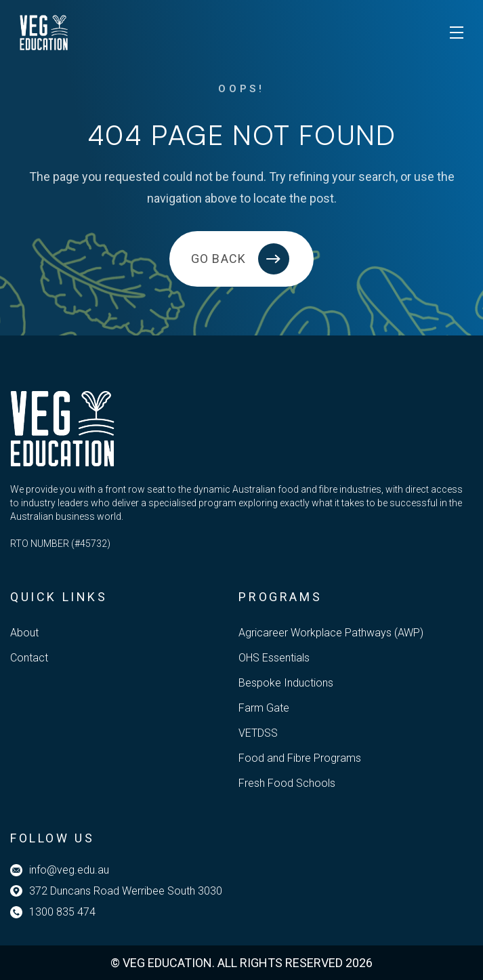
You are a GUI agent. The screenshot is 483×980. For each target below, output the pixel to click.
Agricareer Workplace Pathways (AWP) (331, 633)
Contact (29, 658)
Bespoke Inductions (286, 683)
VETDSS (258, 733)
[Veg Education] (44, 33)
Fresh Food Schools (287, 783)
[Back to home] (241, 259)
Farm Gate (264, 708)
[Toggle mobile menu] (457, 33)
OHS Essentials (274, 658)
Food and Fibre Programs (300, 758)
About (24, 633)
